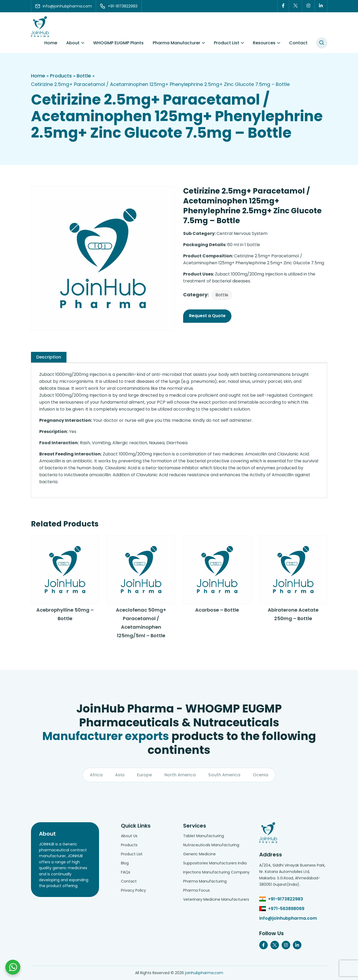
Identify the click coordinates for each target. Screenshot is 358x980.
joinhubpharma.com (204, 973)
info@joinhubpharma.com (288, 918)
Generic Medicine (199, 854)
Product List (227, 43)
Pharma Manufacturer (176, 43)
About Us (129, 836)
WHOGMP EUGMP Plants (118, 43)
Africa (96, 775)
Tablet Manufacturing (204, 836)
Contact (298, 43)
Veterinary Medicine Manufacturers (216, 899)
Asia (120, 775)
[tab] (49, 357)
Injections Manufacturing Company (216, 872)
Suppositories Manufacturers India (215, 863)
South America (224, 775)
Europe (144, 775)
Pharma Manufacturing (205, 881)
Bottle (84, 76)
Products (61, 76)
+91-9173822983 (286, 899)
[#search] (322, 43)
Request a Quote (207, 316)
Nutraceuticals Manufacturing (211, 845)
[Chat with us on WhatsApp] (13, 967)
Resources (264, 43)
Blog (125, 863)
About (73, 43)
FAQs (126, 872)
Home (51, 43)
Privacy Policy (133, 890)
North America (180, 775)
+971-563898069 (286, 909)
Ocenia (261, 775)
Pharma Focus (196, 890)
